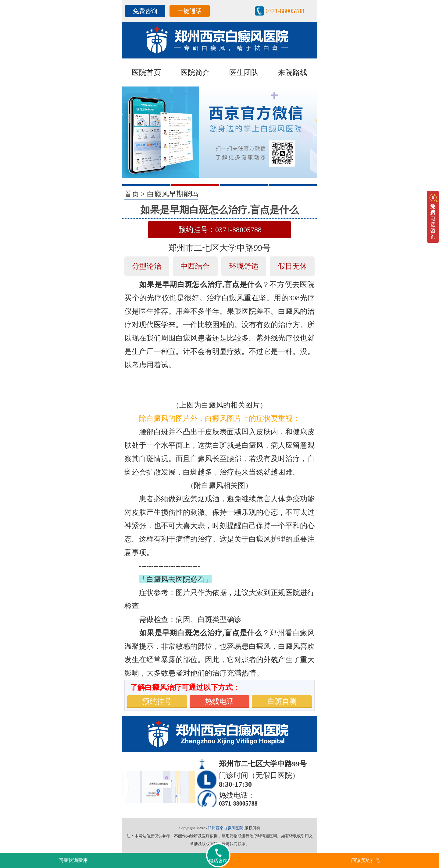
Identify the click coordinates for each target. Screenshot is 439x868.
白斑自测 (282, 701)
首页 (132, 194)
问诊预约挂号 (366, 860)
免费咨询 (145, 11)
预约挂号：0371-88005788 (220, 230)
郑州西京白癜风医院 (225, 828)
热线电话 (220, 701)
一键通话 (190, 11)
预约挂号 (157, 701)
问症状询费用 (73, 860)
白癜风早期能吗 (173, 194)
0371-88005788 (285, 11)
